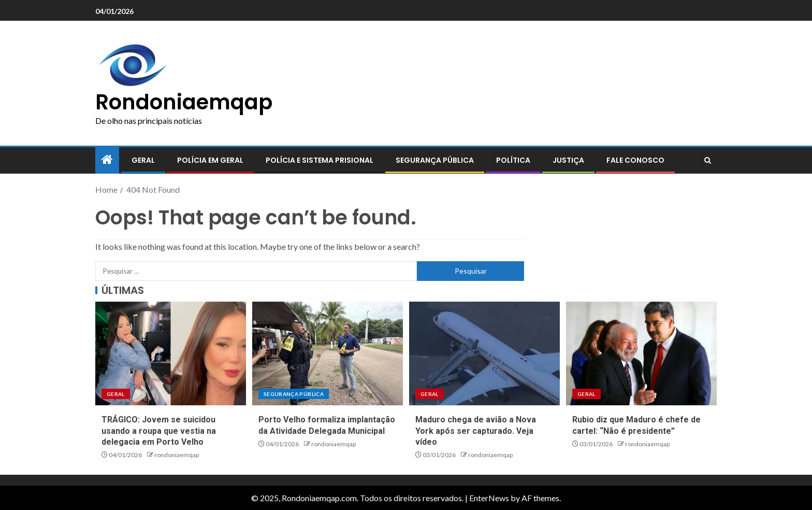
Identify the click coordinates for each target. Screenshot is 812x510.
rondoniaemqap (177, 455)
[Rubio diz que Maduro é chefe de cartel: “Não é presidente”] (641, 353)
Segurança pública (435, 160)
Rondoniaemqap (184, 102)
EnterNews (489, 498)
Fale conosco (635, 160)
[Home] (107, 160)
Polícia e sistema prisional (320, 160)
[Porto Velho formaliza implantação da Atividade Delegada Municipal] (328, 353)
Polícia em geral (210, 160)
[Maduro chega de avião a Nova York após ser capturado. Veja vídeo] (484, 353)
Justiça (568, 160)
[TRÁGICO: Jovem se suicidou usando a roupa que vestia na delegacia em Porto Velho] (171, 353)
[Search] (708, 161)
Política (513, 160)
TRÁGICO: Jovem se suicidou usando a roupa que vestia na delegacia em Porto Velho (159, 431)
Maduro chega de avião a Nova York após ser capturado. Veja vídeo (476, 431)
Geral (143, 160)
